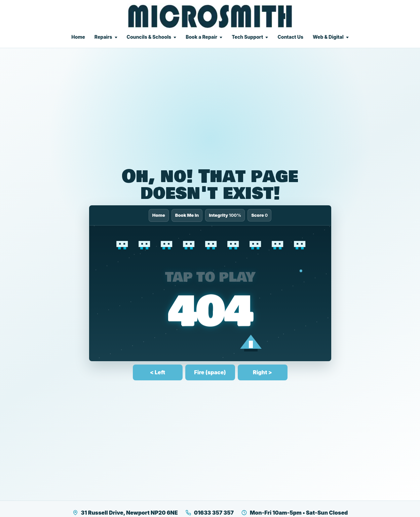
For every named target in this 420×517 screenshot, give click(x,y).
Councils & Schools (149, 37)
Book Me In (187, 215)
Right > (262, 372)
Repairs (103, 37)
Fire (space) (210, 372)
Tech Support (247, 37)
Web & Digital (328, 37)
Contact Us (290, 37)
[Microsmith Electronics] (210, 16)
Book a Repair (201, 37)
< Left (158, 372)
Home (78, 37)
